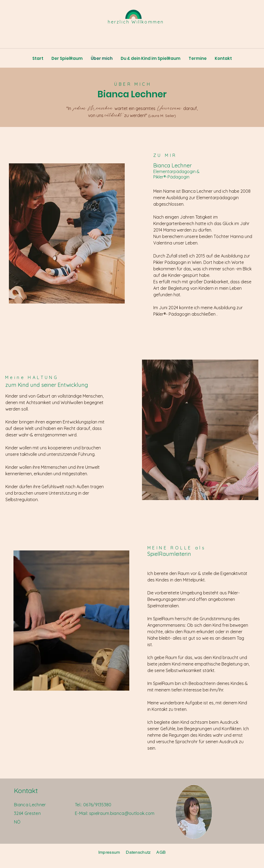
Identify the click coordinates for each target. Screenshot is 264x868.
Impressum (109, 852)
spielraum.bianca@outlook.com (122, 813)
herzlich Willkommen (136, 22)
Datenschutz (139, 852)
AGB (161, 852)
